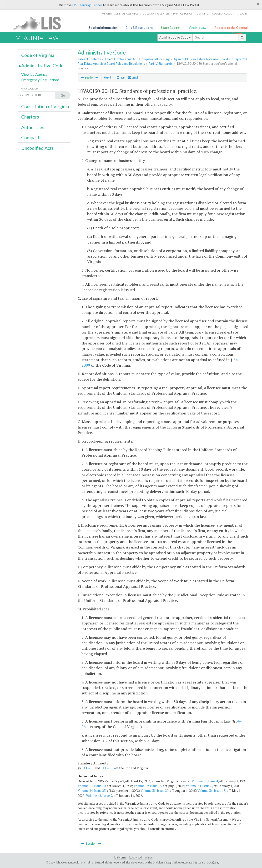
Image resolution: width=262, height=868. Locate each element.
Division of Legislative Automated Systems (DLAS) (184, 862)
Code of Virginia (38, 55)
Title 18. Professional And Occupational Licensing (137, 59)
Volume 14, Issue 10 (92, 786)
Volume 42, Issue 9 (99, 796)
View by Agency (34, 74)
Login (243, 14)
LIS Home (120, 857)
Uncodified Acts (38, 148)
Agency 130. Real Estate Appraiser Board (201, 59)
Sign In (219, 862)
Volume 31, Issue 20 (154, 791)
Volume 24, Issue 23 (92, 791)
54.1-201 (88, 768)
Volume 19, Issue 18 (148, 786)
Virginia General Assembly (120, 14)
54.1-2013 (108, 768)
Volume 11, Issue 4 (205, 781)
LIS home (202, 14)
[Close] (258, 4)
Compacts (31, 137)
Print (109, 77)
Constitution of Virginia (45, 107)
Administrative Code (175, 37)
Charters (30, 117)
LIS (40, 23)
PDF (121, 77)
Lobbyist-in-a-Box (141, 857)
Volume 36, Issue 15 (211, 791)
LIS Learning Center (87, 5)
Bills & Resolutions (139, 28)
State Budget (171, 28)
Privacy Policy (183, 14)
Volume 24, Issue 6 (199, 786)
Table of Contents (89, 59)
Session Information (103, 28)
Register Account (224, 14)
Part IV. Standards (161, 64)
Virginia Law (197, 28)
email (133, 77)
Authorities (33, 127)
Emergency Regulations (40, 80)
